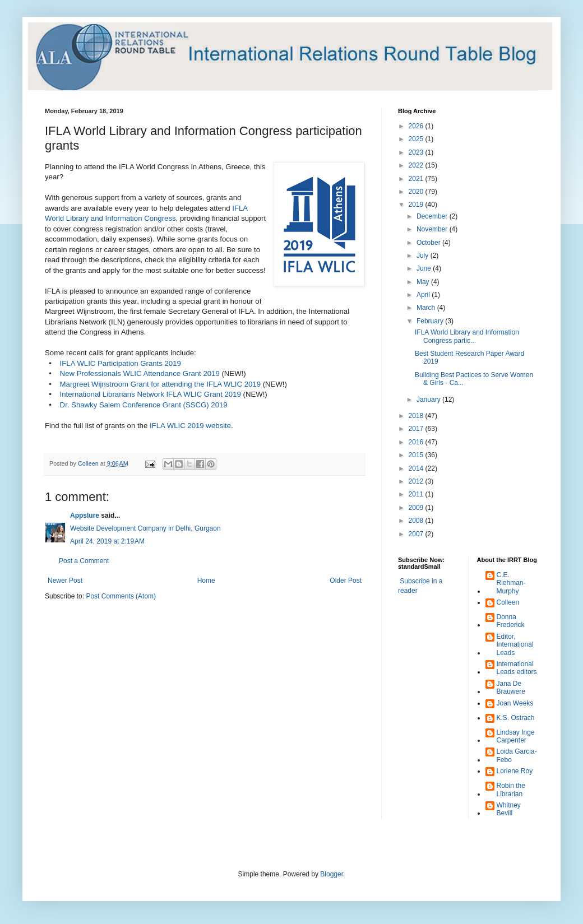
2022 (417, 165)
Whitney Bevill (509, 809)
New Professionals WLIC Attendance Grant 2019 (140, 373)
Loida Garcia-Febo (517, 755)
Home (206, 581)
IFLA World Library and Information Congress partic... (467, 336)
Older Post (346, 581)
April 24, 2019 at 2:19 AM (107, 541)
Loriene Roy (515, 771)
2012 (417, 481)
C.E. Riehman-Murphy (511, 583)
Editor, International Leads (515, 645)
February (431, 321)
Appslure (85, 516)
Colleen (508, 602)
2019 (417, 205)
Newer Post (65, 581)
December (433, 216)
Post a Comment (84, 561)
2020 (417, 192)
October (429, 243)
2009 (417, 508)
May (424, 282)
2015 (417, 455)
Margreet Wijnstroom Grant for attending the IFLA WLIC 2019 (160, 384)
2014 (417, 468)
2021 (417, 179)
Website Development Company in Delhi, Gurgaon (145, 528)
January (429, 400)
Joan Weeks (515, 703)
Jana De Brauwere (511, 688)
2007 (417, 534)
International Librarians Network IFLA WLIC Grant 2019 (151, 394)
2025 (417, 139)
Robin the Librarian (511, 790)
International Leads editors (517, 668)
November (433, 229)
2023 (417, 152)
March (427, 308)
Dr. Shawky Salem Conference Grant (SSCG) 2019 (144, 405)
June (425, 268)
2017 (417, 429)
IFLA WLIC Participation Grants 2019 (121, 363)
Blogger (332, 874)
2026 (417, 126)
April (424, 295)
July (424, 256)
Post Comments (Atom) (121, 596)
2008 (417, 521)
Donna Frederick (511, 621)
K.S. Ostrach (516, 718)
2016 (417, 442)
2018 (417, 416)
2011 (417, 494)
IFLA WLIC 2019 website (190, 426)
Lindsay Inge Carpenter (516, 736)
